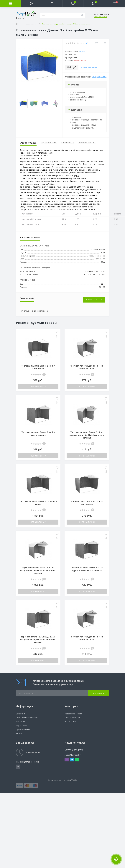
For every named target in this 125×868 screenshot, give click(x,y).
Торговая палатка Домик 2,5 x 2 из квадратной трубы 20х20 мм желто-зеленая (38, 640)
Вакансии (20, 714)
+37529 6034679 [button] (74, 750)
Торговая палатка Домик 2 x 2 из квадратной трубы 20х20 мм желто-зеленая (87, 435)
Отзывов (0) (68, 143)
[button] (52, 3)
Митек (82, 51)
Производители (23, 729)
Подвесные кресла (73, 714)
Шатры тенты (71, 722)
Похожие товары (87, 143)
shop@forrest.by (73, 755)
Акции (19, 733)
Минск (20, 18)
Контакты (20, 722)
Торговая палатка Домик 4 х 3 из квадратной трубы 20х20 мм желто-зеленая (38, 570)
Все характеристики (99, 77)
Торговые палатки (30, 24)
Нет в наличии (38, 387)
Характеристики (49, 143)
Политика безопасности (27, 718)
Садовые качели (72, 718)
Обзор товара (28, 143)
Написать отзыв (94, 300)
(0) (87, 43)
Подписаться (99, 693)
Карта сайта (22, 725)
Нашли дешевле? (89, 67)
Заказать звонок (101, 17)
